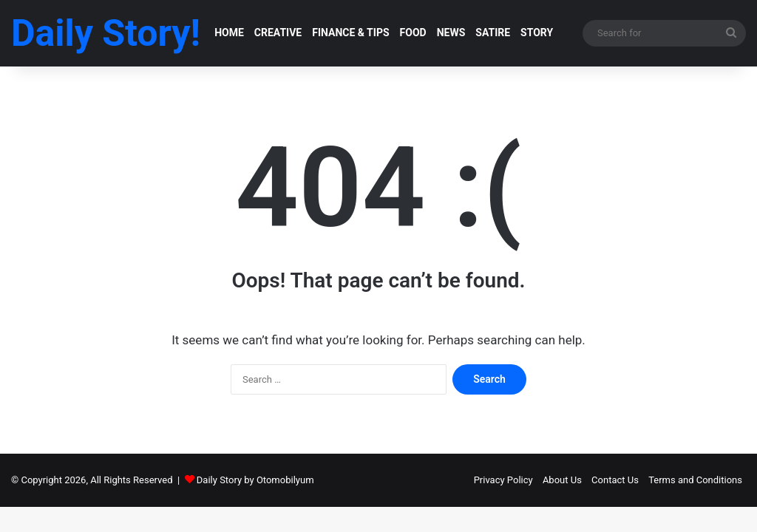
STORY (537, 33)
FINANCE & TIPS (350, 33)
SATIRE (493, 33)
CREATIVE (278, 33)
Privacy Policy (503, 480)
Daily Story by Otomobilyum (255, 480)
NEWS (451, 33)
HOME (229, 33)
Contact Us (615, 480)
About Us (562, 480)
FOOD (413, 33)
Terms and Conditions (695, 480)
